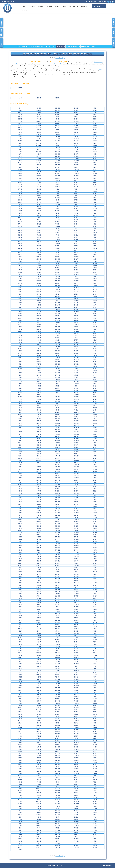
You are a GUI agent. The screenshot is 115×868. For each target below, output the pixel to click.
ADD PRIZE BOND (50, 46)
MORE (25, 10)
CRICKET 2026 (86, 6)
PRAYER (64, 6)
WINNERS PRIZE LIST (73, 46)
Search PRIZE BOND (36, 46)
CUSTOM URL (73, 6)
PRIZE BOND (23, 46)
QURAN (57, 6)
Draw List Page (60, 58)
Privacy (111, 866)
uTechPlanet (32, 6)
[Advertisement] (57, 30)
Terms (105, 866)
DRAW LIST (61, 46)
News (50, 6)
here (100, 69)
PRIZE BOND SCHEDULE (89, 46)
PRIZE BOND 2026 (99, 6)
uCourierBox (41, 6)
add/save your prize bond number (52, 64)
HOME (24, 6)
